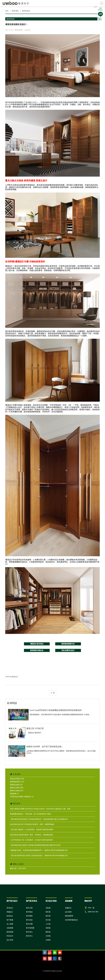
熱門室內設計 (12, 901)
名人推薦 (10, 924)
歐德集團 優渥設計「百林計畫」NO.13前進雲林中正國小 (31, 814)
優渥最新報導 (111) (17, 782)
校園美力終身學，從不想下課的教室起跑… (45, 747)
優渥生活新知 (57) (17, 791)
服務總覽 (69, 901)
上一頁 (52, 693)
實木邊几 (29, 932)
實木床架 (29, 920)
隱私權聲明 (69, 916)
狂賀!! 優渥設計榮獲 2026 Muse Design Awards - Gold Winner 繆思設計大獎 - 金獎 (40, 809)
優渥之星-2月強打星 (35, 728)
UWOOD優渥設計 (12, 677)
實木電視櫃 (30, 928)
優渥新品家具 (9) (16, 785)
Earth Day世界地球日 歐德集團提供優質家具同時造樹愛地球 (56, 710)
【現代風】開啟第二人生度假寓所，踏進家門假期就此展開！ (32, 830)
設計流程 (10, 940)
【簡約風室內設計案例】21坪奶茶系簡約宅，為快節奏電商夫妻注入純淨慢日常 (39, 819)
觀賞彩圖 (10, 932)
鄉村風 (48, 932)
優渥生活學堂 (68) (17, 788)
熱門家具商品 (32, 901)
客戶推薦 (10, 920)
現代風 (48, 920)
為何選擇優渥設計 (72, 920)
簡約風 (48, 912)
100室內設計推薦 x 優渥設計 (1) (22, 797)
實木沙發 (29, 908)
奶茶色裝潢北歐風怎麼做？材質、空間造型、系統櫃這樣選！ (32, 835)
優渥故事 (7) (15, 794)
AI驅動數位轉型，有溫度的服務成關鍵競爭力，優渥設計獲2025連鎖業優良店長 (39, 850)
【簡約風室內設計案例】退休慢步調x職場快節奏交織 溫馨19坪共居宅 (35, 845)
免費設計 (68, 908)
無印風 (48, 916)
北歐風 (48, 908)
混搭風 (48, 928)
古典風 (48, 940)
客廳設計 (10, 912)
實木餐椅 (29, 916)
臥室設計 (10, 916)
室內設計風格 (51, 901)
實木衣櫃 (29, 924)
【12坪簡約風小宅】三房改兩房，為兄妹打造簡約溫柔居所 (31, 840)
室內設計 (10, 908)
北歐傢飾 (10, 928)
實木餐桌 (29, 912)
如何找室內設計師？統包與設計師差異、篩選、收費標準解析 (32, 824)
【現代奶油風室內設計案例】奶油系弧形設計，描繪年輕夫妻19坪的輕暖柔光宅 (39, 856)
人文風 (48, 924)
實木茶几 (29, 936)
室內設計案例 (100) (17, 779)
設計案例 (68, 912)
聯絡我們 (88, 901)
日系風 (48, 936)
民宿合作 (10, 936)
